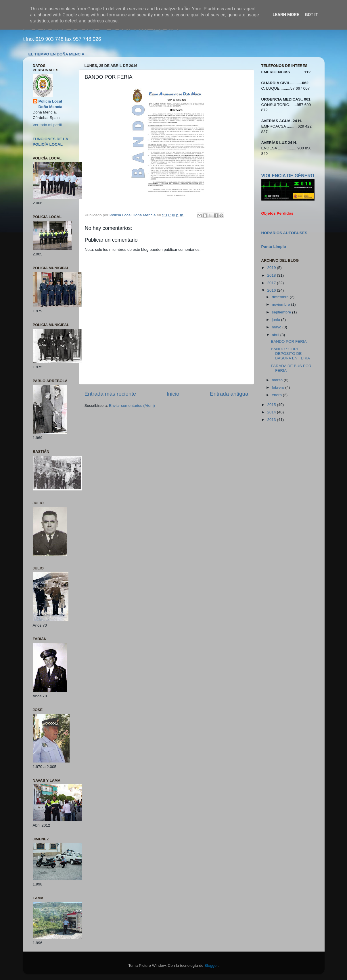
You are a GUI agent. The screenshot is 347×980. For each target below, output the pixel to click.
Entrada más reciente (110, 394)
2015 (272, 405)
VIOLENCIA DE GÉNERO (288, 176)
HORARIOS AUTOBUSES (284, 233)
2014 (272, 412)
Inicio (173, 394)
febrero (279, 387)
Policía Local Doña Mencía (50, 104)
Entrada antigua (229, 394)
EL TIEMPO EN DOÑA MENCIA (56, 54)
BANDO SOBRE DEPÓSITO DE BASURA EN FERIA (290, 354)
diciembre (281, 297)
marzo (278, 380)
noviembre (282, 304)
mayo (277, 327)
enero (277, 395)
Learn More (286, 15)
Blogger (211, 965)
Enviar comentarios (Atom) (132, 406)
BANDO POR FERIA (289, 341)
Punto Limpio (274, 247)
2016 (272, 290)
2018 (272, 275)
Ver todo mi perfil (47, 125)
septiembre (282, 312)
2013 (272, 420)
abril (276, 335)
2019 (272, 268)
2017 (272, 283)
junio (277, 320)
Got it (311, 15)
